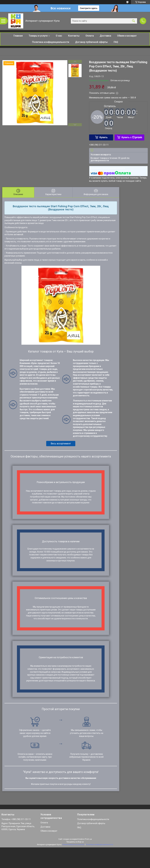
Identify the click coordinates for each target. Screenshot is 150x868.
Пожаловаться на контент (73, 845)
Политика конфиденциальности (51, 42)
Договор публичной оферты (91, 42)
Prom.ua (88, 839)
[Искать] (133, 21)
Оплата (90, 36)
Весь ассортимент (61, 444)
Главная (18, 36)
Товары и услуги (38, 36)
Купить (103, 137)
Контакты (74, 36)
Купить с (132, 137)
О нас (59, 36)
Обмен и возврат (127, 36)
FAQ (116, 42)
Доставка (105, 36)
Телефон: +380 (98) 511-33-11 (16, 819)
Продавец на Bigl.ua (75, 842)
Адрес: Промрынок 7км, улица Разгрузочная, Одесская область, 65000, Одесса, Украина (18, 826)
